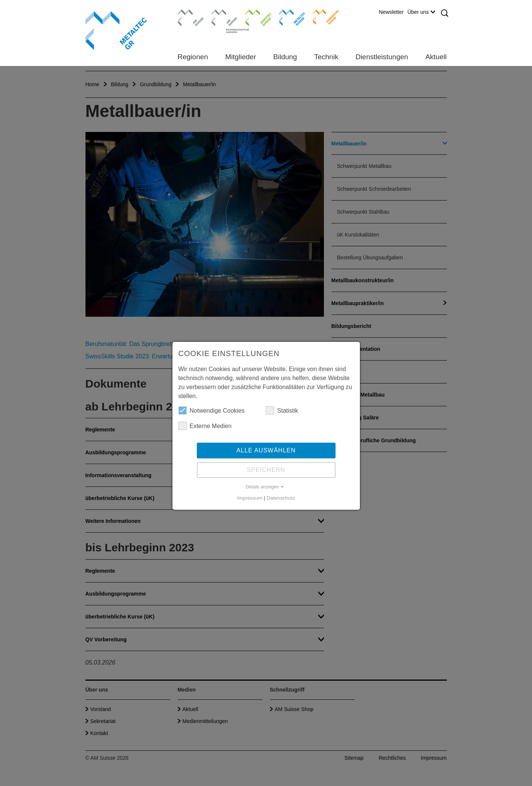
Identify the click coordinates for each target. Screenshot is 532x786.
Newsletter (391, 12)
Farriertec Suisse (322, 17)
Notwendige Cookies (212, 410)
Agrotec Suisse (253, 17)
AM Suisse (188, 13)
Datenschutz (281, 498)
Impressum (250, 498)
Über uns (421, 12)
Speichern (266, 470)
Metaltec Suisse (287, 17)
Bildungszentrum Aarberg (225, 17)
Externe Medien (205, 426)
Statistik (282, 410)
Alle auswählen (266, 450)
